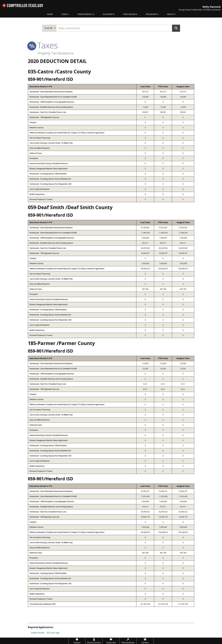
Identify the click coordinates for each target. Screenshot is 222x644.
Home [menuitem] (50, 14)
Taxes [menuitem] (64, 14)
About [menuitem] (170, 14)
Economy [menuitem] (108, 14)
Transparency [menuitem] (85, 14)
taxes (43, 45)
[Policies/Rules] (128, 641)
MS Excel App (53, 633)
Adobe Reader (38, 633)
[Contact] (77, 641)
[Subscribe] (111, 641)
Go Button (176, 28)
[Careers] (145, 641)
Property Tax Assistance (56, 53)
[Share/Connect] (94, 641)
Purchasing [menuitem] (129, 14)
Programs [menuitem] (151, 14)
